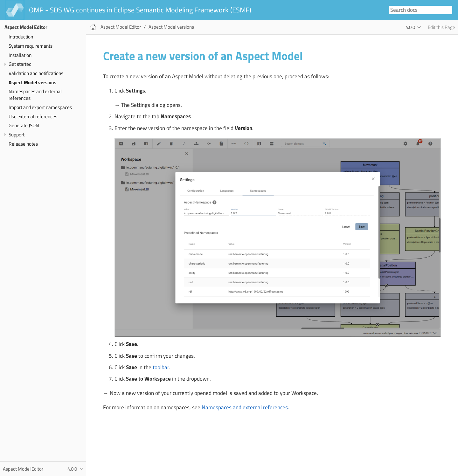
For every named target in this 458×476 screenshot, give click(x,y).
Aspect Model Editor (26, 27)
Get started (20, 64)
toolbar (161, 367)
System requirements (31, 46)
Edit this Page (441, 27)
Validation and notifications (36, 73)
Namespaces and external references (35, 95)
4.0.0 (410, 27)
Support (17, 135)
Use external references (33, 117)
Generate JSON (24, 125)
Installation (20, 55)
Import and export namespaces (40, 107)
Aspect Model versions (32, 83)
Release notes (23, 144)
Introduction (21, 37)
